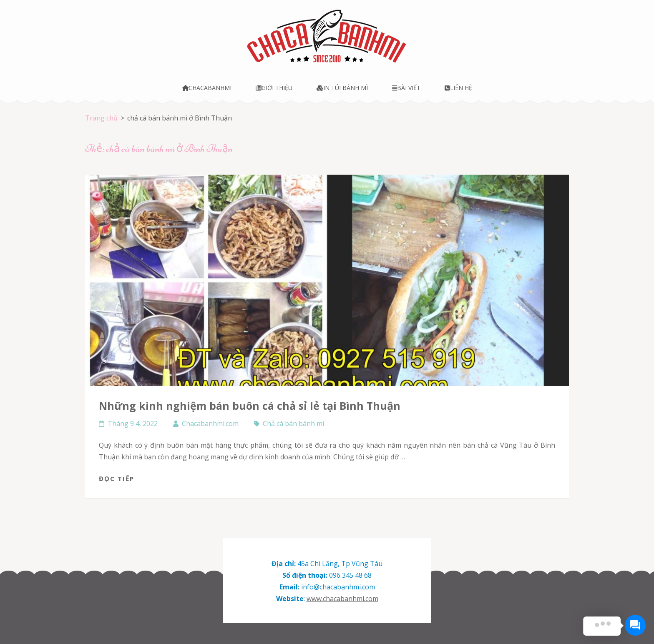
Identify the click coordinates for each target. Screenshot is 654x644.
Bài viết (406, 88)
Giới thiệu (274, 88)
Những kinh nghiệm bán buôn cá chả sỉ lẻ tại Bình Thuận (250, 406)
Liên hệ (458, 88)
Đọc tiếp (117, 479)
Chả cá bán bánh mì (293, 423)
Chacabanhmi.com (210, 423)
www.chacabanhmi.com (342, 599)
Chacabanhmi (207, 88)
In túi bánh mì (342, 88)
